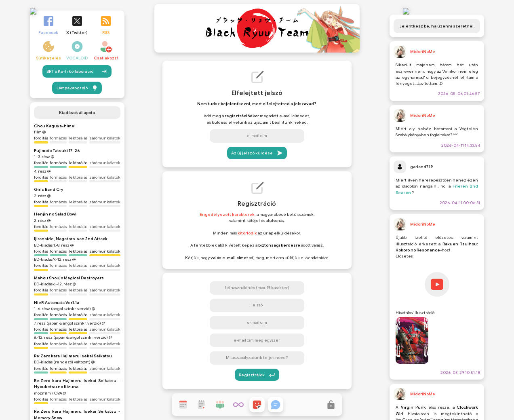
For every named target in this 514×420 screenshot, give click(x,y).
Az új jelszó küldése (257, 153)
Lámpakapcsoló (77, 85)
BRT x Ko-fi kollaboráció (77, 69)
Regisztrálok (257, 375)
